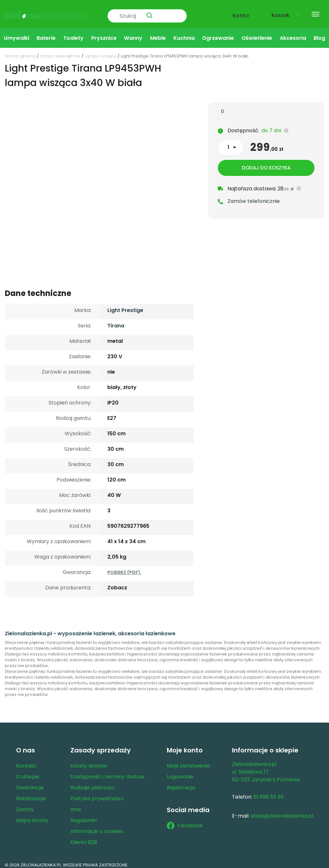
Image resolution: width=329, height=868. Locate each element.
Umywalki (17, 33)
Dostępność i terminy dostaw (107, 772)
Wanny (133, 33)
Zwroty (25, 805)
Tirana (116, 321)
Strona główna (20, 51)
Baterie (46, 33)
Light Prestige (125, 305)
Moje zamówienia (188, 761)
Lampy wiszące (101, 51)
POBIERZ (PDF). (124, 568)
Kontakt (26, 761)
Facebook (185, 821)
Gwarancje (30, 783)
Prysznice (104, 33)
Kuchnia (184, 33)
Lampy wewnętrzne (60, 51)
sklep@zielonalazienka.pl (282, 811)
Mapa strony (32, 816)
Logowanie (180, 772)
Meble (158, 33)
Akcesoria (293, 33)
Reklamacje (31, 794)
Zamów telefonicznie (254, 198)
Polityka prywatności (97, 794)
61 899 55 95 (269, 792)
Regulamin (84, 816)
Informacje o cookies (97, 826)
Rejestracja (181, 783)
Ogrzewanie (218, 33)
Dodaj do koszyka (266, 164)
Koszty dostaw (89, 761)
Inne (76, 805)
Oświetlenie (257, 33)
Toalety (73, 33)
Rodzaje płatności (93, 783)
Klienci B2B (84, 837)
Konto (241, 12)
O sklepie (28, 772)
